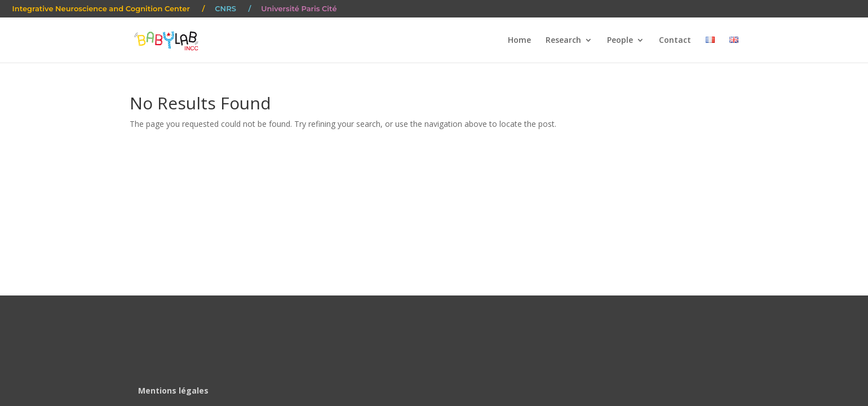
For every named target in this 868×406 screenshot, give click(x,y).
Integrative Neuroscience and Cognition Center (101, 9)
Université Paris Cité (299, 9)
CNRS (225, 9)
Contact (675, 41)
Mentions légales (173, 390)
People (620, 41)
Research (563, 41)
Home (519, 41)
